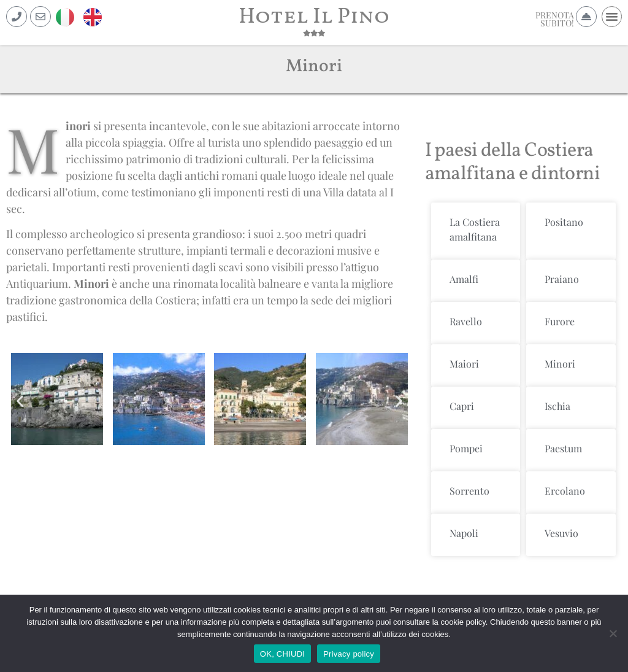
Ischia (557, 406)
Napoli (464, 533)
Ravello (466, 321)
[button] (612, 17)
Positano (564, 222)
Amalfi (464, 279)
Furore (560, 321)
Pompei (466, 448)
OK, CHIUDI (282, 654)
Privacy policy (349, 654)
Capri (462, 406)
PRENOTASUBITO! (555, 19)
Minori (560, 364)
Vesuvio (561, 533)
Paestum (563, 448)
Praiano (562, 279)
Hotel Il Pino (314, 17)
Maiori (464, 364)
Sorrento (469, 491)
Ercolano (565, 491)
